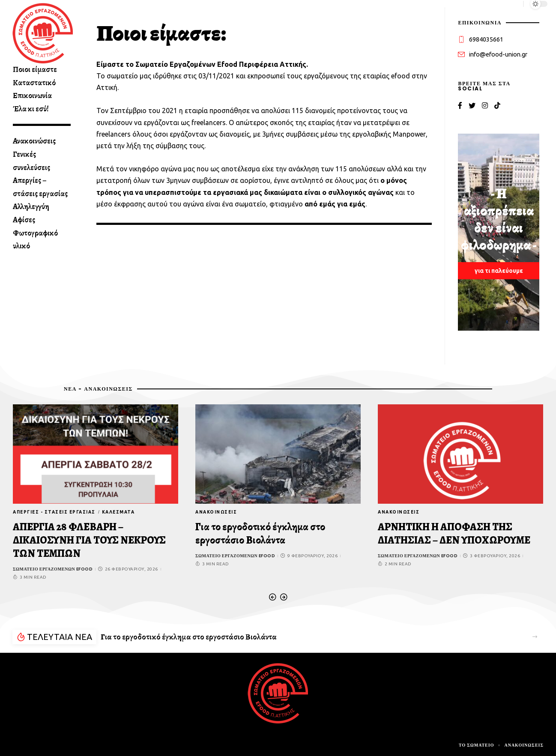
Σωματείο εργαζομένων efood (53, 569)
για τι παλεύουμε (499, 271)
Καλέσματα (118, 512)
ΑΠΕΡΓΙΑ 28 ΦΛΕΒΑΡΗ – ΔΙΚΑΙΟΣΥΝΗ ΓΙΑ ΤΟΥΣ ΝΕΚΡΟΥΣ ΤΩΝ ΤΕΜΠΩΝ (89, 540)
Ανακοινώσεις (216, 512)
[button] (272, 597)
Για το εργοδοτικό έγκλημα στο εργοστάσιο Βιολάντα (260, 533)
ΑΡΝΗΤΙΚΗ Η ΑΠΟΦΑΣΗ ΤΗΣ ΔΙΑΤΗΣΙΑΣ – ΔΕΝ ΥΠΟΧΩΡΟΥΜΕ (454, 533)
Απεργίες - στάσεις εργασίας (54, 512)
